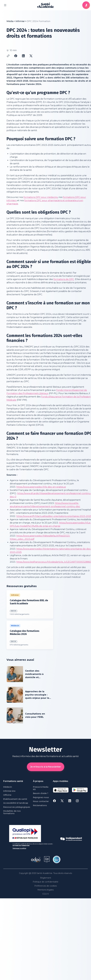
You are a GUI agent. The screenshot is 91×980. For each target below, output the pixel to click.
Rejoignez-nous (41, 797)
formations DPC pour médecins (41, 197)
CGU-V (46, 894)
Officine (7, 795)
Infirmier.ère (9, 791)
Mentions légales (46, 890)
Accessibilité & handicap (16, 803)
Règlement (46, 878)
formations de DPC (64, 279)
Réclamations (40, 805)
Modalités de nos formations (12, 812)
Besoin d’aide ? (41, 793)
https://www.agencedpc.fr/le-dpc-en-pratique (41, 487)
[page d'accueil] (45, 5)
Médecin (8, 787)
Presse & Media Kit (41, 788)
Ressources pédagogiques (17, 807)
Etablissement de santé (15, 799)
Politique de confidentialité (45, 882)
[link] (39, 21)
